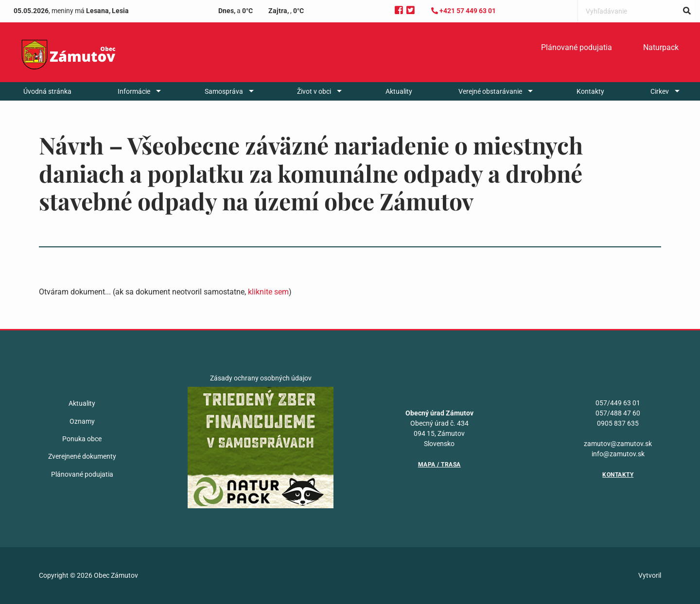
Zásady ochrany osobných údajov (261, 378)
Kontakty (590, 91)
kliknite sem (268, 292)
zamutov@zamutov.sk (618, 444)
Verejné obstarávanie (490, 91)
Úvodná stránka (47, 91)
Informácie (134, 91)
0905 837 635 (618, 423)
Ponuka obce (82, 439)
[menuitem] (577, 48)
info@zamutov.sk (618, 454)
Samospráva (224, 91)
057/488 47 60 (618, 413)
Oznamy (82, 421)
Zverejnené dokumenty (82, 456)
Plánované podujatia (577, 47)
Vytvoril (650, 575)
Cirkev (660, 91)
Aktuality (399, 91)
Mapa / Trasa (439, 465)
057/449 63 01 (618, 403)
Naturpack (661, 47)
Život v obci (314, 91)
